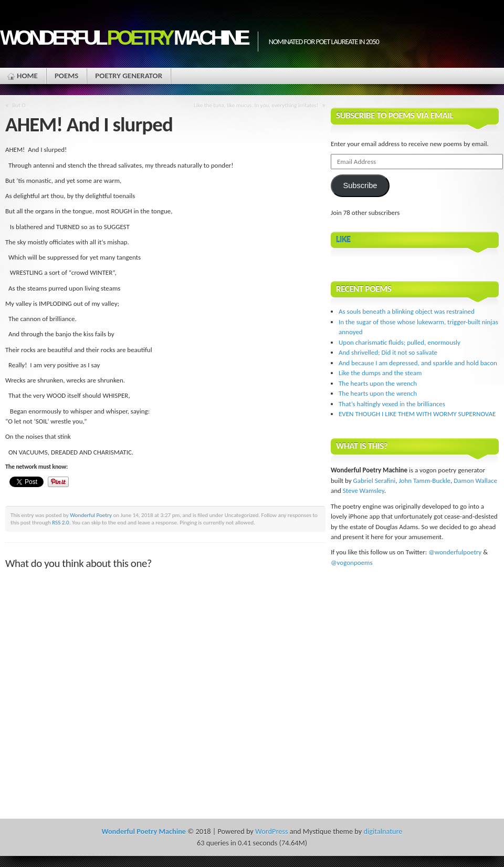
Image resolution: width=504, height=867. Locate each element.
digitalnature (383, 831)
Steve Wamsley (364, 491)
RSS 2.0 (61, 522)
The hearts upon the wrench (378, 383)
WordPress (271, 831)
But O (19, 105)
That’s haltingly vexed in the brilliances (392, 404)
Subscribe (360, 185)
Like (343, 239)
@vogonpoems (352, 562)
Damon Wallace (475, 481)
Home (27, 76)
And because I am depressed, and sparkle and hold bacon (418, 363)
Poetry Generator (129, 76)
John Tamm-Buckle (424, 481)
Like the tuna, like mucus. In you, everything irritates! (256, 105)
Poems (66, 76)
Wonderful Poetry (91, 515)
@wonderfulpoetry (455, 552)
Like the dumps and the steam (380, 373)
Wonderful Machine (124, 38)
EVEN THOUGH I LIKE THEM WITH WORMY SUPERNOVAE (417, 414)
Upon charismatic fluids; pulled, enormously (400, 342)
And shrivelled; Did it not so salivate (388, 352)
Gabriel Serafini (375, 481)
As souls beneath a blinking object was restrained (407, 311)
